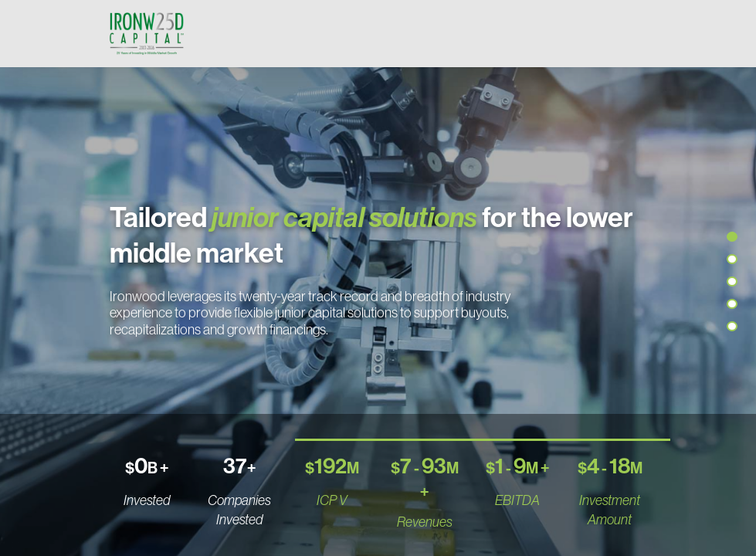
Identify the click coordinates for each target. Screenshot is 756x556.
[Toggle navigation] (632, 33)
